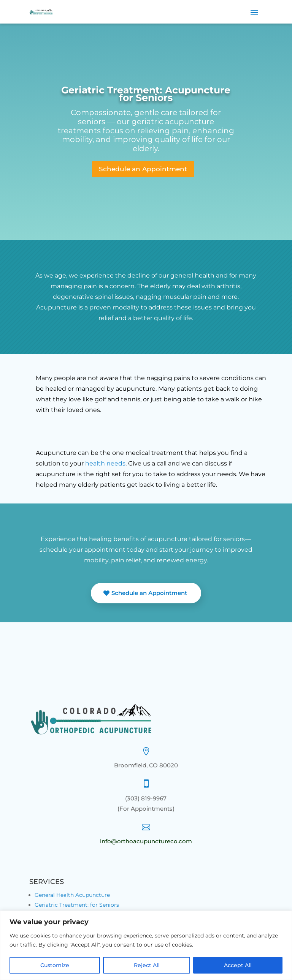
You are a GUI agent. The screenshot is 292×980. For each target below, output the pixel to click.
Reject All (147, 965)
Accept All (238, 965)
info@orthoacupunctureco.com (146, 844)
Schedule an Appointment (143, 170)
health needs (105, 466)
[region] (146, 945)
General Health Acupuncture (72, 898)
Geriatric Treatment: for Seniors (77, 908)
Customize (55, 965)
